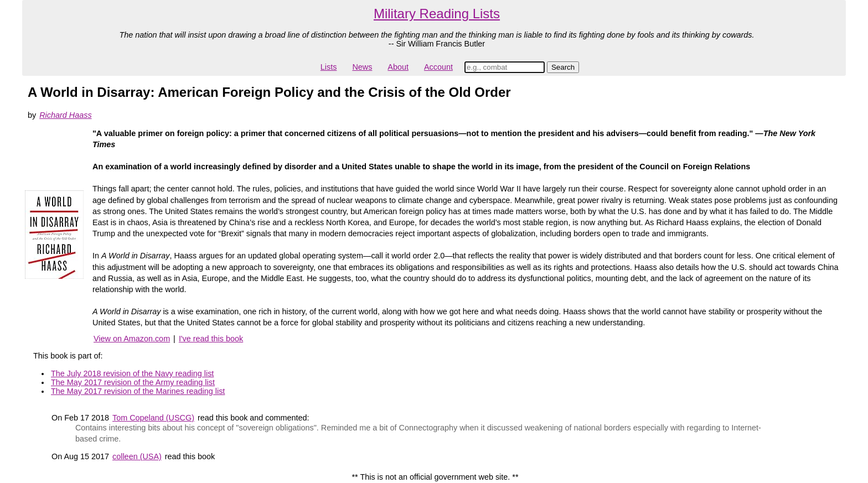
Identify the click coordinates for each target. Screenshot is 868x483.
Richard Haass (65, 115)
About (398, 67)
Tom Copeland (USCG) (153, 418)
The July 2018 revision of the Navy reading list (132, 373)
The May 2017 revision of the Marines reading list (138, 391)
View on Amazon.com (132, 339)
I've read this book (211, 339)
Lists (329, 67)
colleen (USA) (137, 456)
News (362, 67)
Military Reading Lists (437, 14)
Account (438, 67)
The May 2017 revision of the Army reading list (133, 382)
